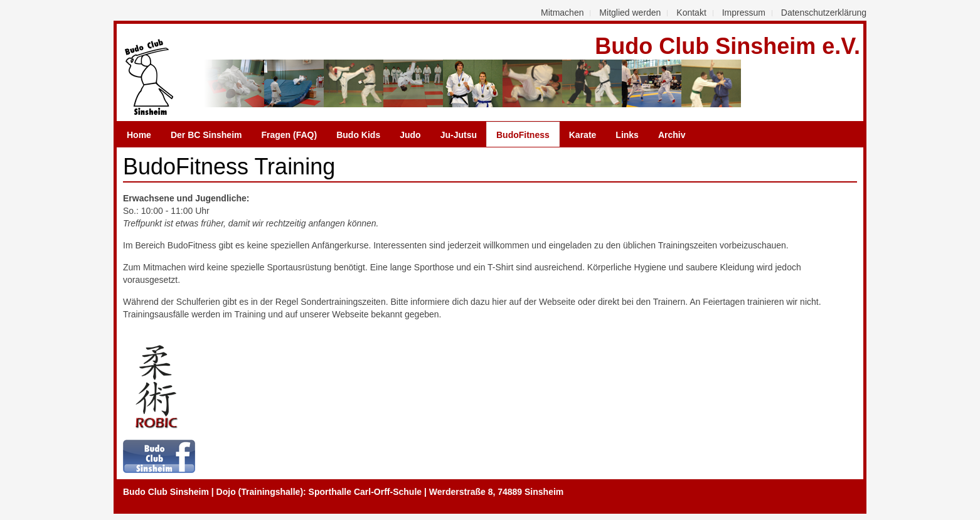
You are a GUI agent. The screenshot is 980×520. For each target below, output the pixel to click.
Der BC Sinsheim (206, 135)
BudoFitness (523, 135)
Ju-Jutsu (459, 135)
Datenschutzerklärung (824, 13)
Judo (410, 135)
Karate (583, 135)
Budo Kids (358, 135)
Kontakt (691, 13)
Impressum (744, 13)
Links (627, 135)
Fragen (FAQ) (290, 135)
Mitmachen (562, 13)
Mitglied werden (630, 13)
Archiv (672, 135)
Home (139, 135)
